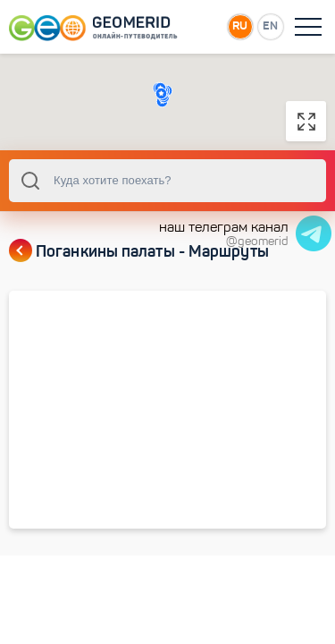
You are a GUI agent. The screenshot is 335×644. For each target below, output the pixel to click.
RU (240, 25)
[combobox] (167, 181)
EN (270, 25)
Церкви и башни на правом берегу (118, 475)
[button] (161, 93)
